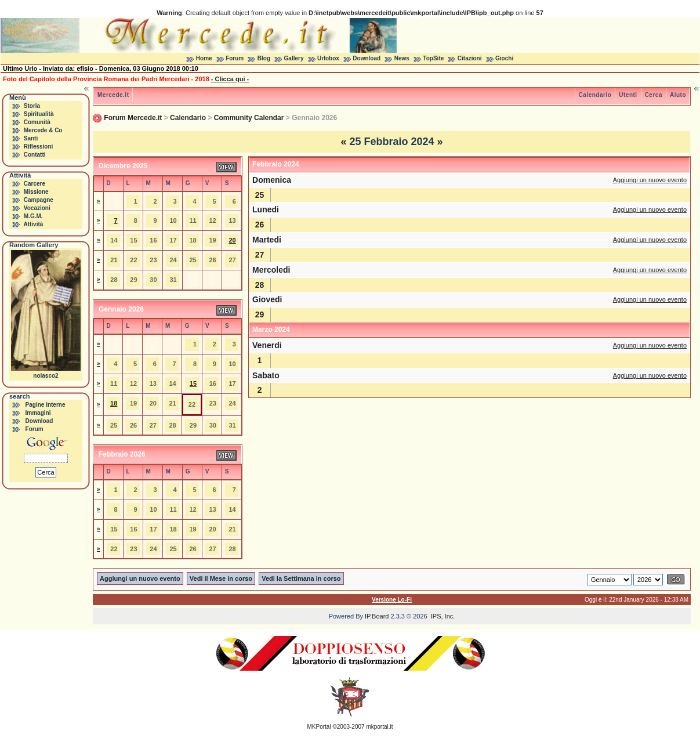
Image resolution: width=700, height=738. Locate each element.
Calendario (595, 95)
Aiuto (678, 95)
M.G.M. (33, 216)
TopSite (433, 58)
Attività (33, 224)
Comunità (37, 122)
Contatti (35, 155)
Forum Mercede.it (133, 118)
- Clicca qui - (230, 79)
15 (193, 384)
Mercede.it (113, 95)
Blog (264, 58)
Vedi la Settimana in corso (301, 578)
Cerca (654, 95)
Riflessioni (39, 146)
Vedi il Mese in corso (221, 578)
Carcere (35, 184)
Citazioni (470, 58)
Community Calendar (249, 118)
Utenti (628, 95)
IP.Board (377, 616)
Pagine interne (46, 405)
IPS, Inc (442, 616)
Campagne (39, 200)
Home (204, 58)
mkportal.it (379, 727)
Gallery (294, 58)
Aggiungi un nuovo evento (650, 180)
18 (114, 403)
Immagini (38, 413)
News (402, 58)
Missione (36, 192)
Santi (31, 138)
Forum (235, 58)
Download (367, 58)
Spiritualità (39, 114)
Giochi (504, 58)
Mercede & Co (43, 130)
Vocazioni (37, 208)
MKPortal (319, 727)
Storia (32, 106)
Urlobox (328, 58)
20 (233, 240)
